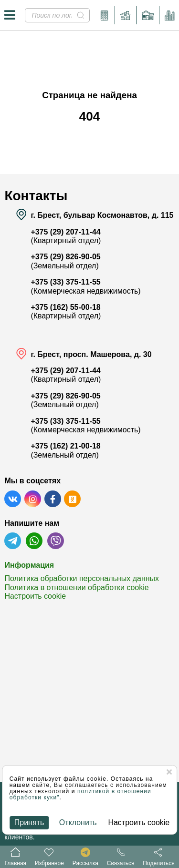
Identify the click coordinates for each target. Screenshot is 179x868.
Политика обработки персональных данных (82, 578)
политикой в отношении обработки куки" (80, 794)
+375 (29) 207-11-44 (65, 232)
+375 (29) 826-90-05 (65, 257)
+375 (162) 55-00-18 (65, 307)
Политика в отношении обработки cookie (76, 587)
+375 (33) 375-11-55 (65, 282)
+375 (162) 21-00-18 (65, 446)
